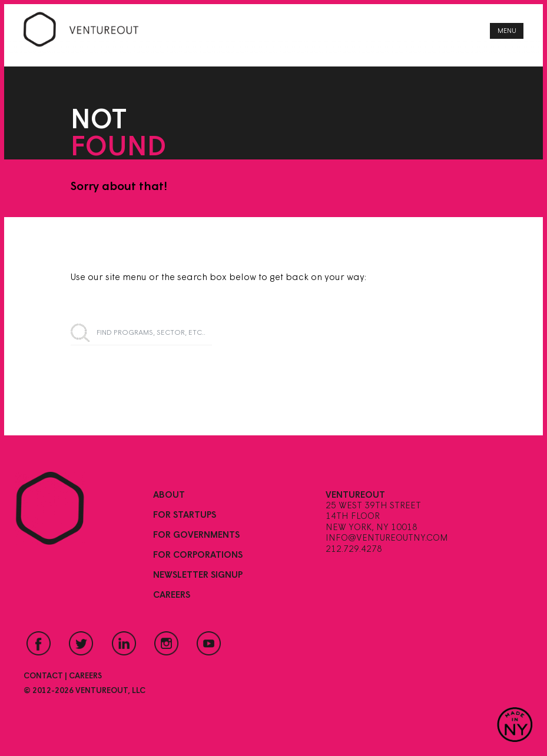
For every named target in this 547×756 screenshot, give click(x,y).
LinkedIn (124, 643)
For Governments (196, 535)
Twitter (81, 643)
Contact (43, 676)
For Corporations (198, 555)
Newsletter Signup (198, 575)
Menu (507, 31)
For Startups (185, 515)
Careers (172, 595)
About (169, 495)
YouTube (209, 643)
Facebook (39, 643)
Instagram (167, 643)
